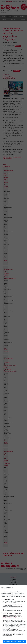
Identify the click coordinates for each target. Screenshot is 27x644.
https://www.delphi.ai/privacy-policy (10, 618)
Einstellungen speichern (10, 641)
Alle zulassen (21, 641)
